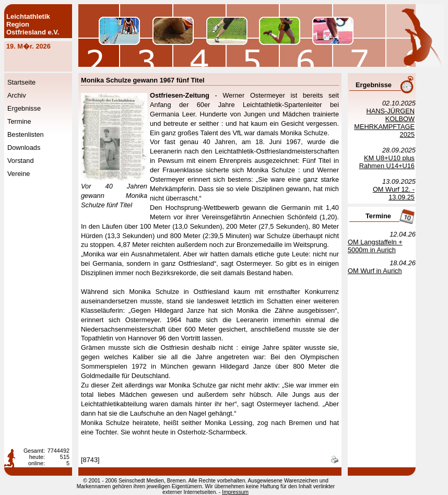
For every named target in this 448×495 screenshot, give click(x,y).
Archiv (17, 95)
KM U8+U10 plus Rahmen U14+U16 (387, 162)
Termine (19, 121)
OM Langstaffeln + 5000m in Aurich (375, 246)
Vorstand (21, 161)
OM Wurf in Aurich (375, 271)
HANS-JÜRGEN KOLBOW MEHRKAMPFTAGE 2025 (384, 123)
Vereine (19, 174)
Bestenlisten (26, 134)
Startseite (21, 82)
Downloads (24, 148)
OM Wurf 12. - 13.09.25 (394, 193)
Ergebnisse (24, 108)
